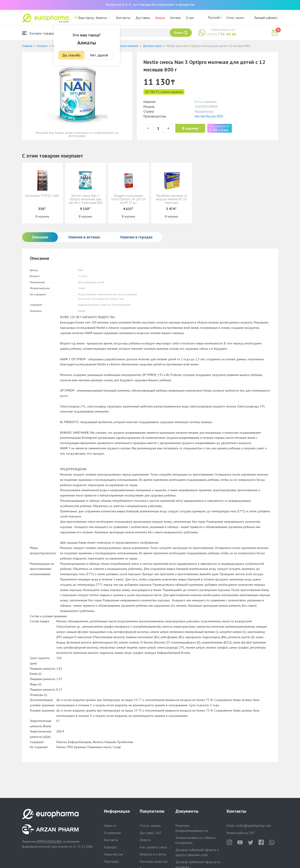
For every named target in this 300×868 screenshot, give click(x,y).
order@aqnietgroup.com (254, 826)
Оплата (145, 840)
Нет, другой (99, 55)
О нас (190, 18)
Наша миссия (113, 854)
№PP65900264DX (49, 841)
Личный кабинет (266, 18)
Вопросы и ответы (153, 854)
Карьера (110, 847)
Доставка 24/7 (151, 833)
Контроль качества (154, 861)
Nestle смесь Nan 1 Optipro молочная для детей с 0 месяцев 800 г (86, 201)
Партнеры (111, 861)
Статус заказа (235, 18)
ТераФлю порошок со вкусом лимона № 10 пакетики (172, 199)
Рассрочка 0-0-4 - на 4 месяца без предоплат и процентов (150, 4)
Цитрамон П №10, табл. (42, 196)
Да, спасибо (71, 55)
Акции (160, 18)
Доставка (143, 18)
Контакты (123, 18)
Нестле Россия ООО (209, 116)
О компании (112, 833)
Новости (110, 826)
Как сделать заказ (153, 847)
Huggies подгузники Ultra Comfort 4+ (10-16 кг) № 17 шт (128, 199)
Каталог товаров (39, 33)
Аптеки (175, 18)
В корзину (192, 128)
